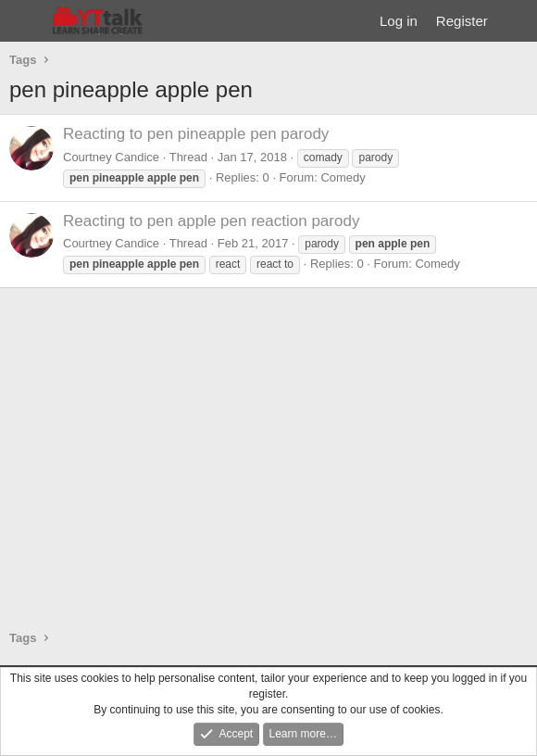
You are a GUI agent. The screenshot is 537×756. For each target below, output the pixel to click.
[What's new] (515, 21)
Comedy (343, 177)
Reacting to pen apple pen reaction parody (211, 221)
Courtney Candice (111, 157)
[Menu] (25, 21)
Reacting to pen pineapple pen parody (196, 134)
